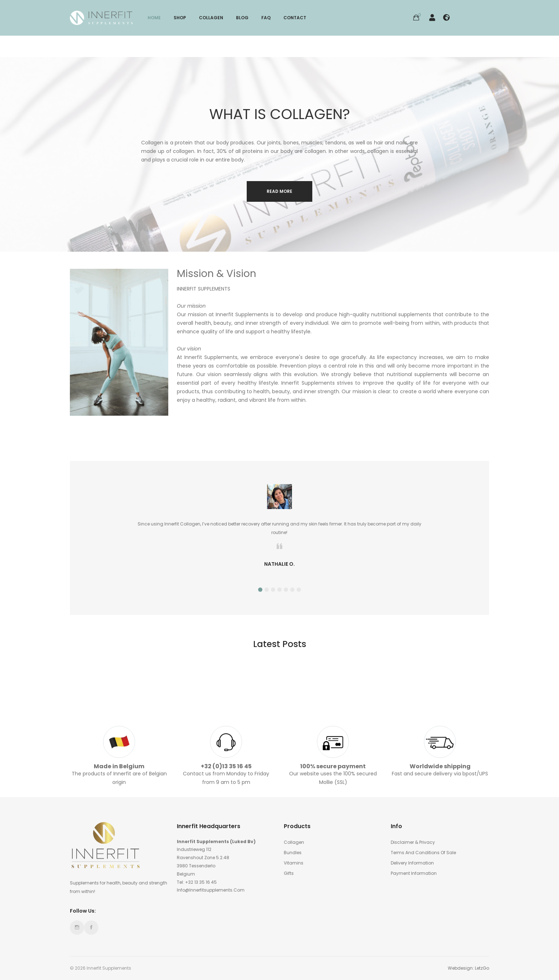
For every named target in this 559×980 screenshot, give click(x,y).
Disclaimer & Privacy (413, 842)
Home (154, 18)
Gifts (289, 873)
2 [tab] (267, 590)
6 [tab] (292, 590)
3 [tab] (273, 590)
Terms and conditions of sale (423, 853)
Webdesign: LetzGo (468, 968)
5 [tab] (286, 590)
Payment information (414, 873)
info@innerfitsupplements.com (211, 890)
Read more (279, 191)
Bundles (293, 853)
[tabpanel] (279, 528)
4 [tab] (279, 590)
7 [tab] (299, 590)
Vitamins (294, 863)
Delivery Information (412, 863)
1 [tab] (260, 590)
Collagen (294, 842)
